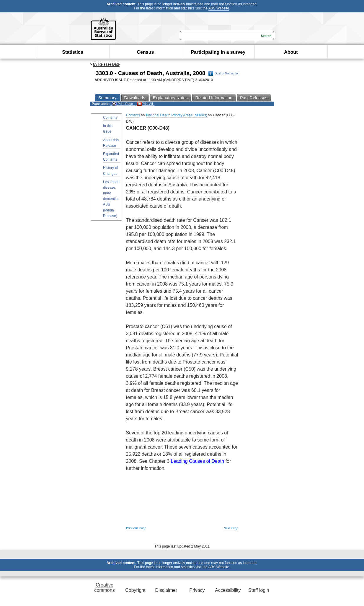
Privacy (197, 590)
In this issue (108, 129)
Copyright (135, 590)
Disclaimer (166, 590)
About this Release (111, 143)
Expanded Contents (111, 157)
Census (146, 52)
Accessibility (228, 590)
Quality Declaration (224, 74)
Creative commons (104, 588)
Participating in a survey (218, 52)
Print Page (122, 104)
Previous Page (136, 528)
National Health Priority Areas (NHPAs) (177, 115)
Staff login (259, 590)
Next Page (231, 528)
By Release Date (106, 64)
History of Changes (111, 171)
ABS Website (219, 8)
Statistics (72, 52)
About (291, 52)
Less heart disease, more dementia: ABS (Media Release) (111, 199)
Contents (110, 118)
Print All (145, 104)
